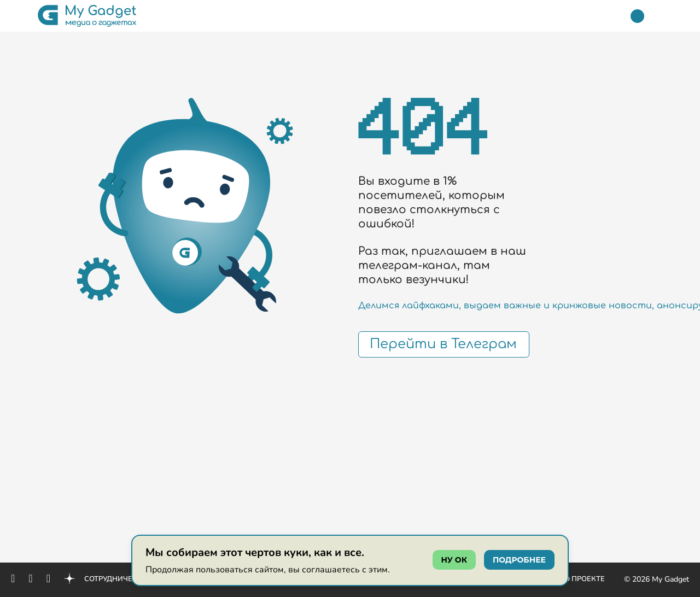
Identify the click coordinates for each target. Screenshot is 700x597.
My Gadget (670, 579)
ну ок (454, 560)
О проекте (585, 579)
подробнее (519, 560)
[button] (18, 16)
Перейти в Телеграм (443, 344)
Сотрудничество (118, 579)
